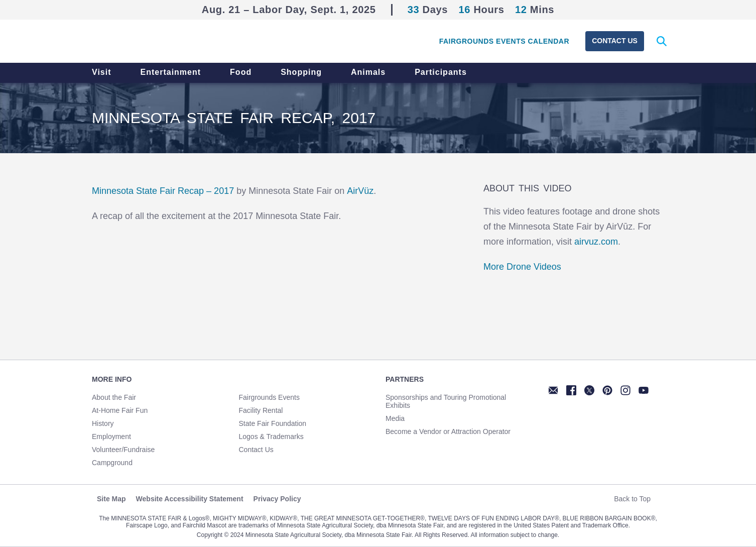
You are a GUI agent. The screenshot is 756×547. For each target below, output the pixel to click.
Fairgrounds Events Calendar (504, 41)
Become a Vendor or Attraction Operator (448, 431)
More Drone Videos (522, 267)
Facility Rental (261, 410)
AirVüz (360, 191)
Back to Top (637, 499)
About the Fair (114, 397)
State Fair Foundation (273, 423)
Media (395, 418)
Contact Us (615, 41)
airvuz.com (596, 242)
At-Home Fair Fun (120, 410)
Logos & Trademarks (271, 436)
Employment (111, 436)
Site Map (111, 499)
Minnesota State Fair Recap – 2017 (163, 191)
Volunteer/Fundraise (123, 450)
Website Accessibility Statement (190, 499)
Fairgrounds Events (269, 397)
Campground (112, 463)
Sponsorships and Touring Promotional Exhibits (446, 401)
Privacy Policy (277, 499)
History (103, 423)
